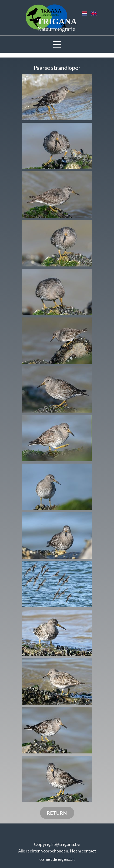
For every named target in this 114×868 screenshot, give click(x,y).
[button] (57, 97)
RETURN (57, 813)
